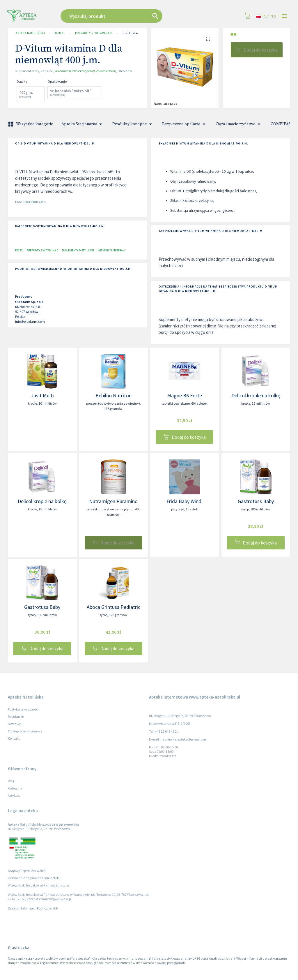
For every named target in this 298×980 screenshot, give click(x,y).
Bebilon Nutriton (113, 395)
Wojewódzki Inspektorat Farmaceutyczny (39, 885)
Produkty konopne (133, 124)
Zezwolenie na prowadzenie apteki (34, 878)
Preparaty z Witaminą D (94, 33)
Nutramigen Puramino (113, 501)
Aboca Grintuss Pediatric (113, 607)
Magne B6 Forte (185, 395)
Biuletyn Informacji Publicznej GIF (33, 908)
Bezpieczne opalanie (185, 124)
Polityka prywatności (23, 709)
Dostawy (14, 724)
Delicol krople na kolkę (256, 395)
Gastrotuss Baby (256, 501)
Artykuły (14, 795)
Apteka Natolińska (30, 33)
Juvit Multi (42, 395)
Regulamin (16, 717)
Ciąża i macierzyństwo (239, 124)
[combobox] (126, 16)
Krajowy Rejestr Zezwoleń (27, 871)
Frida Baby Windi (185, 501)
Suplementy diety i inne (78, 250)
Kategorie (15, 788)
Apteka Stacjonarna (83, 124)
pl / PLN (266, 16)
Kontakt (14, 738)
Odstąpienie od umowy (25, 731)
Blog (11, 781)
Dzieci (60, 33)
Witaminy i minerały (112, 250)
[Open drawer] (284, 16)
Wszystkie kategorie (31, 124)
